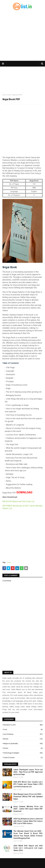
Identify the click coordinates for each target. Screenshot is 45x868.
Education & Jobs (23, 725)
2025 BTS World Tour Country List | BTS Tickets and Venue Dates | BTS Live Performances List (28, 784)
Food (23, 730)
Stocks (23, 748)
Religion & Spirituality (23, 744)
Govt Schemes (23, 734)
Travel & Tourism (23, 758)
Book (9, 95)
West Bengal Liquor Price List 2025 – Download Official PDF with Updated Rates (28, 796)
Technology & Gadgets (23, 753)
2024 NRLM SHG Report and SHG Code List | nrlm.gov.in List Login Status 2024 (28, 848)
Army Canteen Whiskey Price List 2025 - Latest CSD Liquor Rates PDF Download (28, 809)
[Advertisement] (22, 36)
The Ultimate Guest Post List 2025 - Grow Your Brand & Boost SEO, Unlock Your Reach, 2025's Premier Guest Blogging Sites (28, 835)
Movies (23, 739)
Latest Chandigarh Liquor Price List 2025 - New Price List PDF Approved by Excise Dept (28, 772)
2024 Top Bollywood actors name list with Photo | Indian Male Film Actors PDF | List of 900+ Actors (28, 821)
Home (4, 95)
